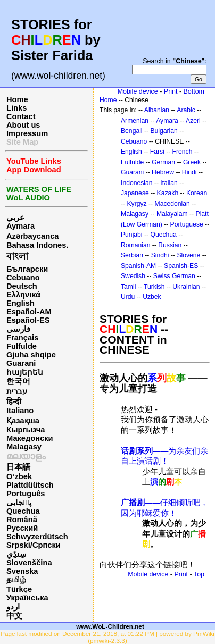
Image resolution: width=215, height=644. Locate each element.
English (20, 303)
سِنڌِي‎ (16, 554)
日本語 (18, 467)
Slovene (188, 255)
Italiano (20, 411)
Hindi (189, 172)
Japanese (135, 193)
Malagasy (24, 447)
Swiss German (174, 276)
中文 (14, 616)
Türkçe (19, 589)
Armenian (135, 121)
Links (16, 108)
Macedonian (172, 204)
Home (17, 99)
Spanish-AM (138, 266)
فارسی (18, 329)
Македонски (30, 438)
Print (171, 91)
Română (22, 520)
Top (199, 574)
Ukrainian (186, 287)
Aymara (20, 226)
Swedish (133, 276)
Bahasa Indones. (37, 245)
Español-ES (28, 320)
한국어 (18, 381)
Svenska (22, 571)
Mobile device (138, 91)
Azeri (193, 121)
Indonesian (137, 183)
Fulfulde (22, 346)
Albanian (157, 110)
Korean (197, 193)
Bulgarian (164, 131)
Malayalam (172, 214)
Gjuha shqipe (31, 355)
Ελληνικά (23, 295)
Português (26, 494)
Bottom (194, 91)
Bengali (132, 131)
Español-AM (29, 312)
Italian (169, 183)
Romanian (135, 245)
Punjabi (132, 235)
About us (23, 125)
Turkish (154, 287)
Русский (22, 528)
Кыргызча (26, 430)
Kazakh (168, 193)
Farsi (157, 152)
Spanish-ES (181, 266)
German (163, 162)
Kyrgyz (137, 204)
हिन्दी (14, 402)
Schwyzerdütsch (37, 537)
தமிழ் (16, 580)
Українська (27, 598)
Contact (21, 116)
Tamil (128, 287)
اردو (13, 607)
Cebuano (23, 278)
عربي (15, 218)
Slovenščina (29, 563)
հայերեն (25, 372)
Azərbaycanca (32, 236)
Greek (192, 162)
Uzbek (152, 297)
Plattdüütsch (30, 485)
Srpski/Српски (34, 545)
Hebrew (163, 172)
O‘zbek (19, 476)
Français (22, 338)
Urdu (128, 297)
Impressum (27, 133)
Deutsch (22, 286)
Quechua (23, 511)
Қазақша (23, 421)
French (183, 152)
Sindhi (160, 255)
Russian (170, 245)
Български (27, 269)
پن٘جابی (19, 503)
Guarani (21, 363)
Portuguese (187, 224)
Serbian (132, 255)
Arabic (186, 110)
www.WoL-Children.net (110, 626)
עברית (17, 391)
